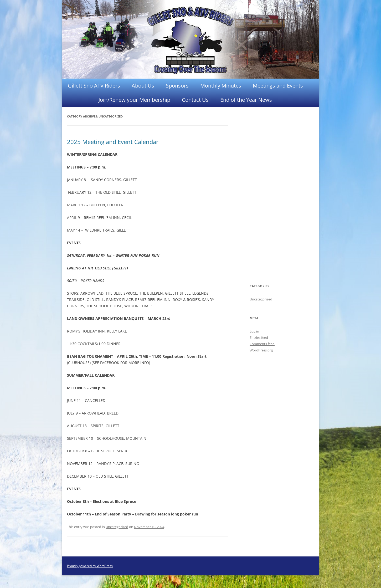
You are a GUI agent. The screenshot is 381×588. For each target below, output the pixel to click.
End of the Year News (246, 100)
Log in (254, 331)
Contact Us (195, 100)
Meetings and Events (278, 86)
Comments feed (262, 344)
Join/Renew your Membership (134, 100)
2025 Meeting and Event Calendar (113, 142)
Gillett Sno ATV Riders (94, 86)
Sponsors (177, 86)
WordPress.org (261, 350)
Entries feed (259, 338)
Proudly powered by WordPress (90, 566)
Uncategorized (117, 527)
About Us (143, 86)
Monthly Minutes (221, 86)
